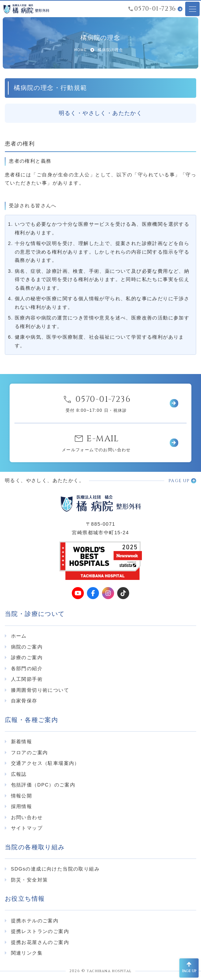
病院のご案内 (27, 647)
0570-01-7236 (155, 9)
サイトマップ (27, 828)
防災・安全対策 (30, 880)
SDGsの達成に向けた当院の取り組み (55, 869)
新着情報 (22, 742)
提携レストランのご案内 (40, 931)
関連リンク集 (27, 953)
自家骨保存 (24, 701)
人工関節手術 (27, 679)
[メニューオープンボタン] (192, 9)
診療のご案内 (27, 657)
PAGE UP (179, 481)
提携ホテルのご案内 (35, 921)
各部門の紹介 (27, 668)
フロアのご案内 (30, 752)
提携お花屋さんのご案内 (40, 942)
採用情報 (22, 806)
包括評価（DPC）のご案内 (43, 785)
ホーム (19, 636)
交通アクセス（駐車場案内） (45, 763)
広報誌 (19, 774)
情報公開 (22, 796)
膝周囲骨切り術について (40, 690)
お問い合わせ (27, 817)
